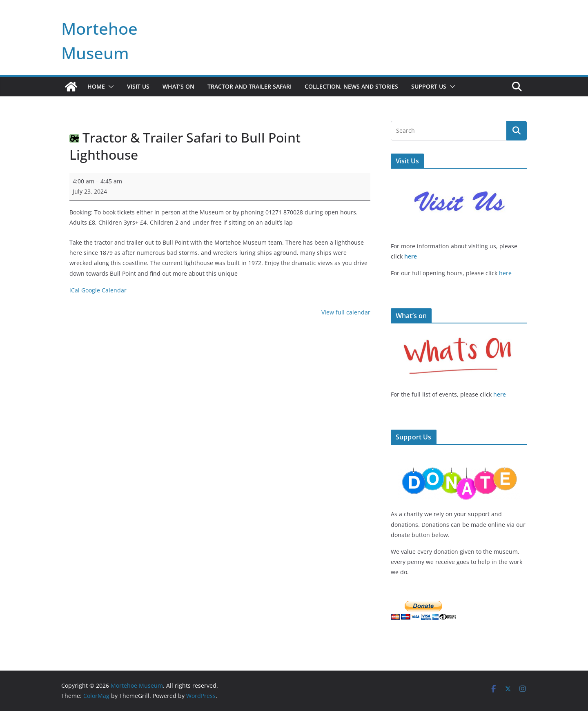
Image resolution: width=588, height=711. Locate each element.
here (411, 256)
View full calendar (346, 312)
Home (96, 86)
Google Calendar (104, 290)
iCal (75, 290)
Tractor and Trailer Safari (249, 86)
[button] (109, 87)
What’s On (178, 86)
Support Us (429, 86)
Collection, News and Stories (351, 86)
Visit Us (138, 86)
